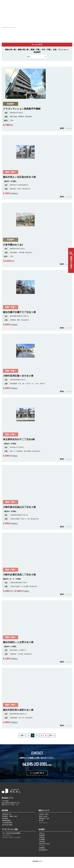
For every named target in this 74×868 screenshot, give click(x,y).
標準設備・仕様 (44, 818)
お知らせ (42, 833)
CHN (65, 3)
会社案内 (42, 829)
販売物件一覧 (7, 814)
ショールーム (43, 823)
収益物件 (37, 52)
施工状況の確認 (7, 825)
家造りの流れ (43, 816)
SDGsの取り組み (44, 844)
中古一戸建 (46, 50)
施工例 (41, 821)
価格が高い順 (23, 50)
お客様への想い (44, 814)
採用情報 (42, 848)
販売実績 (5, 818)
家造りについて (44, 810)
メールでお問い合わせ (37, 773)
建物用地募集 (7, 821)
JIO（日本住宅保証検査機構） (12, 833)
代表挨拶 (42, 835)
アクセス (42, 846)
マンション (63, 50)
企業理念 (42, 837)
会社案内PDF (43, 850)
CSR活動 (42, 842)
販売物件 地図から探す (10, 816)
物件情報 (5, 810)
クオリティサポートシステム (11, 837)
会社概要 (42, 839)
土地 (54, 50)
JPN (61, 3)
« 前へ (22, 735)
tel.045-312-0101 (34, 764)
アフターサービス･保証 (10, 829)
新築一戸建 (35, 50)
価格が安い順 (10, 50)
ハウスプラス (7, 835)
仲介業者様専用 (7, 823)
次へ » (52, 735)
